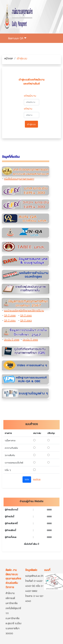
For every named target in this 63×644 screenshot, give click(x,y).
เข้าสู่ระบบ (15, 60)
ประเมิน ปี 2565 (30, 340)
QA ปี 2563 (26, 320)
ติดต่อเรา (13, 49)
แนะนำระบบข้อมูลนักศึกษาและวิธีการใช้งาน (24, 310)
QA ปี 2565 (26, 315)
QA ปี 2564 (10, 320)
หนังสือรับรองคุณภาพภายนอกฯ (19, 179)
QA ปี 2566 (10, 315)
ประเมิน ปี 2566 (12, 340)
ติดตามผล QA (17, 38)
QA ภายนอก (16, 27)
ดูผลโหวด (37, 479)
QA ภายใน (15, 16)
